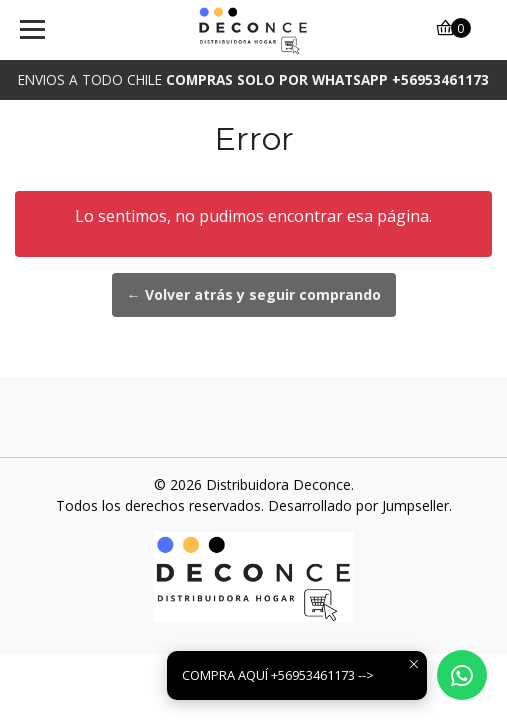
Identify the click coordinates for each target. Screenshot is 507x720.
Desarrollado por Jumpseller (358, 505)
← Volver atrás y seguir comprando (254, 294)
